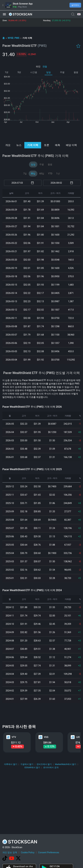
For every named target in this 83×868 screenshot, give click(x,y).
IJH (78, 737)
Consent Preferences (49, 852)
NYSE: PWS (14, 38)
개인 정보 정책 (10, 852)
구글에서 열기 (27, 764)
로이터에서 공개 (51, 767)
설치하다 (75, 5)
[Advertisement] (41, 132)
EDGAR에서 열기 (32, 767)
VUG (46, 737)
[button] (4, 14)
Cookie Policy (28, 852)
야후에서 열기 (11, 764)
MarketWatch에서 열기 (66, 764)
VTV (14, 737)
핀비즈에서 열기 (44, 764)
